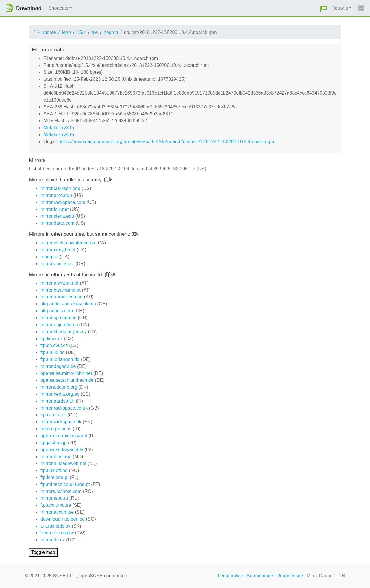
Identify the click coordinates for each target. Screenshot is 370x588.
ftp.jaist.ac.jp (53, 443)
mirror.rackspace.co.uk (64, 408)
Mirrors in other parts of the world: (67, 275)
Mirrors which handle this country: (67, 180)
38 (113, 274)
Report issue (290, 576)
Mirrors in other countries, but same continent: (80, 234)
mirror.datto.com (57, 223)
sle (95, 32)
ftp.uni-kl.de (53, 352)
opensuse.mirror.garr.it (64, 436)
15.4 (81, 32)
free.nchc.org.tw (57, 533)
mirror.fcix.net (55, 209)
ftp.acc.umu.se (56, 505)
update (49, 32)
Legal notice (231, 576)
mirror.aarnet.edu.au (62, 297)
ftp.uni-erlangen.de (60, 359)
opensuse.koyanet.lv (62, 450)
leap (66, 32)
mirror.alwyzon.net (60, 283)
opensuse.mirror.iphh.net (66, 373)
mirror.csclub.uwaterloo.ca (68, 243)
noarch (111, 32)
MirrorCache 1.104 (326, 576)
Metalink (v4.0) (59, 135)
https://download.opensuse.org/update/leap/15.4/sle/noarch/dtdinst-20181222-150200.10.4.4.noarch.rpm (167, 142)
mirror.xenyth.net (58, 250)
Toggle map (43, 552)
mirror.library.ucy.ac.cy (64, 332)
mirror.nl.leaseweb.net (63, 463)
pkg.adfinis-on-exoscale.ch (68, 304)
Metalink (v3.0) (59, 128)
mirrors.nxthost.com (61, 491)
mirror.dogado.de (58, 366)
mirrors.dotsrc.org (59, 387)
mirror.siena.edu (57, 216)
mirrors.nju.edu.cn (59, 325)
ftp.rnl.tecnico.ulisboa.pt (65, 484)
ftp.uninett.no (54, 470)
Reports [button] (340, 8)
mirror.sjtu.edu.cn (59, 318)
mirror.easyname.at (61, 290)
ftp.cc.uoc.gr (53, 415)
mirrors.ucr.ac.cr (57, 264)
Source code (260, 576)
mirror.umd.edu (56, 195)
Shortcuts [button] (59, 8)
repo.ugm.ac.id (56, 429)
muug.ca (49, 257)
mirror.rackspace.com (63, 202)
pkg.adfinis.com (57, 311)
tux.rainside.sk (55, 526)
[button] (323, 8)
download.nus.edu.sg (63, 519)
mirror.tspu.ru (54, 498)
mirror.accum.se (57, 512)
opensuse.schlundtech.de (67, 380)
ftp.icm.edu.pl (54, 477)
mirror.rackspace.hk (61, 422)
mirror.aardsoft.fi (57, 401)
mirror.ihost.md (56, 457)
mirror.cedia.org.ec (60, 394)
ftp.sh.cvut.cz (54, 345)
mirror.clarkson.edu (60, 188)
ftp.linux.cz (52, 339)
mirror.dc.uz (53, 540)
